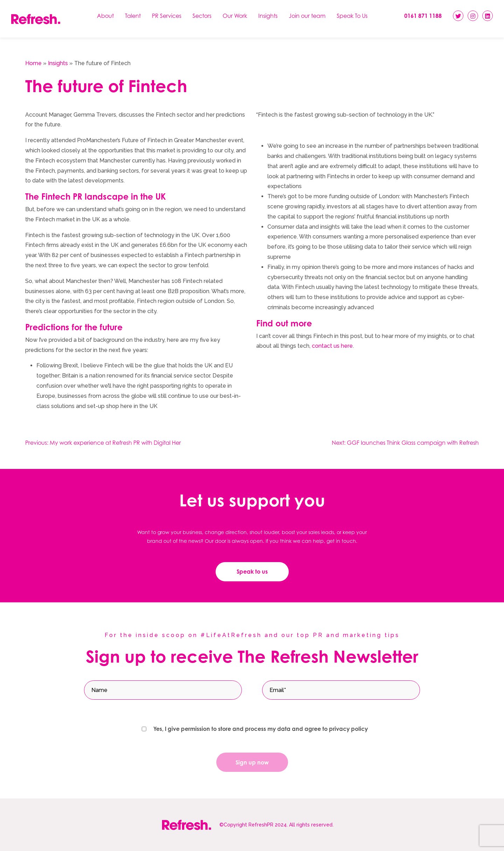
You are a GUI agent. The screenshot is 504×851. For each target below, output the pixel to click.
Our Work (235, 16)
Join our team (307, 16)
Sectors (202, 16)
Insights (268, 16)
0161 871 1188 (423, 16)
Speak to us (252, 572)
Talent (133, 16)
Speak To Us (352, 16)
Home (33, 63)
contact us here (332, 346)
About (105, 16)
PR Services (167, 16)
